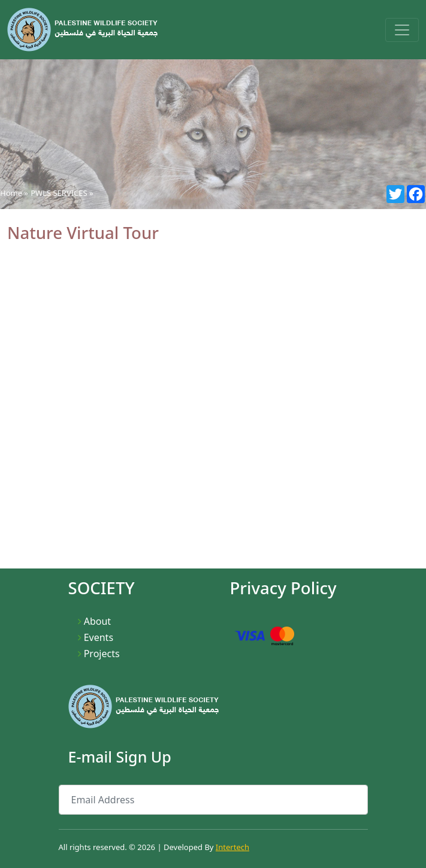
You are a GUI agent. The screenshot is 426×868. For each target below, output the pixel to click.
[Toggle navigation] (402, 30)
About (97, 621)
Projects (102, 654)
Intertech (232, 847)
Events (99, 637)
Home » (14, 193)
